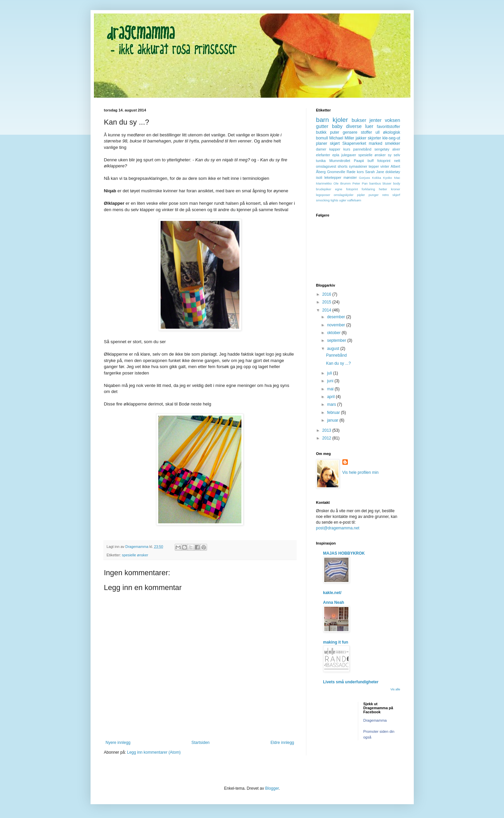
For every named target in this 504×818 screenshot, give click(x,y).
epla (336, 155)
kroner (395, 189)
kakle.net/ (332, 593)
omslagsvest (326, 166)
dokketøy (393, 172)
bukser (359, 120)
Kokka (377, 178)
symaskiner (358, 166)
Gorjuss (364, 178)
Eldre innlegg (282, 743)
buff (371, 161)
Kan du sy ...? (338, 363)
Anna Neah (334, 602)
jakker (361, 138)
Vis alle (395, 689)
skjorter (374, 138)
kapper (335, 149)
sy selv (394, 155)
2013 (327, 430)
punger (374, 195)
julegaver (349, 155)
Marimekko (324, 183)
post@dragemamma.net (338, 528)
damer (321, 149)
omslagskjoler (344, 195)
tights (334, 200)
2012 (327, 438)
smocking (323, 200)
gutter (322, 126)
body (397, 183)
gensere (350, 132)
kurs (347, 149)
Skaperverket (354, 143)
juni (331, 381)
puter (334, 132)
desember (337, 317)
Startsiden (200, 743)
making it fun (336, 642)
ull (377, 132)
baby (337, 126)
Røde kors (355, 172)
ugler (343, 200)
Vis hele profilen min (361, 472)
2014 (327, 310)
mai (331, 389)
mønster (350, 177)
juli (330, 373)
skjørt (335, 143)
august (333, 349)
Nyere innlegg (118, 743)
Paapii (359, 161)
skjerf (396, 195)
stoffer (366, 132)
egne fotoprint (346, 189)
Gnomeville (336, 172)
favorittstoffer (388, 127)
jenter (375, 120)
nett (397, 161)
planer (322, 143)
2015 (327, 302)
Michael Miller (342, 138)
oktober (334, 333)
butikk (321, 132)
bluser (387, 183)
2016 (327, 294)
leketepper (333, 177)
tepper (374, 166)
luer (369, 126)
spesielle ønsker (135, 555)
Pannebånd (336, 355)
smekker (392, 143)
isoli (319, 177)
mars (332, 404)
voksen (393, 120)
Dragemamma (375, 720)
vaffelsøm (354, 200)
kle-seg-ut (391, 138)
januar (333, 420)
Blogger (272, 788)
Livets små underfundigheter (351, 682)
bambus (375, 183)
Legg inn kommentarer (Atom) (154, 752)
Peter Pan (360, 183)
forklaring (368, 189)
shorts (343, 166)
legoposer (323, 195)
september (337, 340)
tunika (321, 161)
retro (385, 195)
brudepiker (324, 189)
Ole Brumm (342, 183)
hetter (383, 189)
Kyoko (388, 178)
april (331, 397)
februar (334, 413)
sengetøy (382, 149)
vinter (385, 166)
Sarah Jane (374, 172)
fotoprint (384, 161)
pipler (361, 195)
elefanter (323, 155)
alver (396, 149)
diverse (354, 126)
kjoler (340, 120)
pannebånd (362, 149)
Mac (397, 178)
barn (323, 120)
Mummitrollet (340, 161)
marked (375, 143)
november (337, 325)
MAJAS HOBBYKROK (344, 553)
